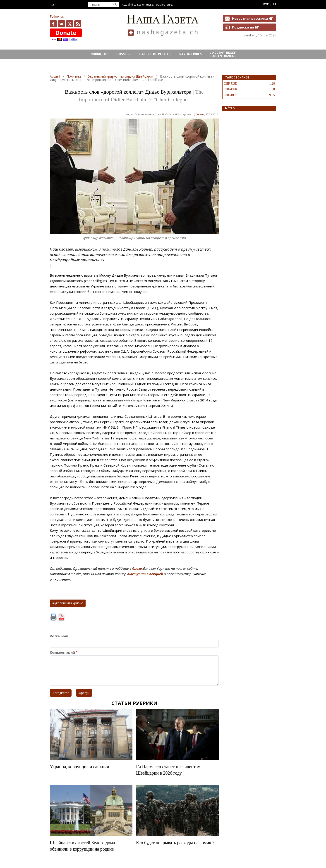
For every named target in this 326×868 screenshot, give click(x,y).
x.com (70, 24)
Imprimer (53, 617)
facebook (53, 24)
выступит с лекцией (145, 574)
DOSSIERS (124, 54)
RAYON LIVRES (191, 54)
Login (53, 4)
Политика (74, 76)
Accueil (55, 76)
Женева (200, 114)
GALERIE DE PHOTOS (155, 54)
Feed (78, 24)
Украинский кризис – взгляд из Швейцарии (121, 76)
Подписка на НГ (246, 27)
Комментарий (62, 652)
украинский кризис (69, 603)
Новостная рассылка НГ (252, 18)
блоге (137, 568)
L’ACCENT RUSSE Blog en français (223, 54)
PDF (61, 617)
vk (61, 24)
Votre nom (59, 636)
